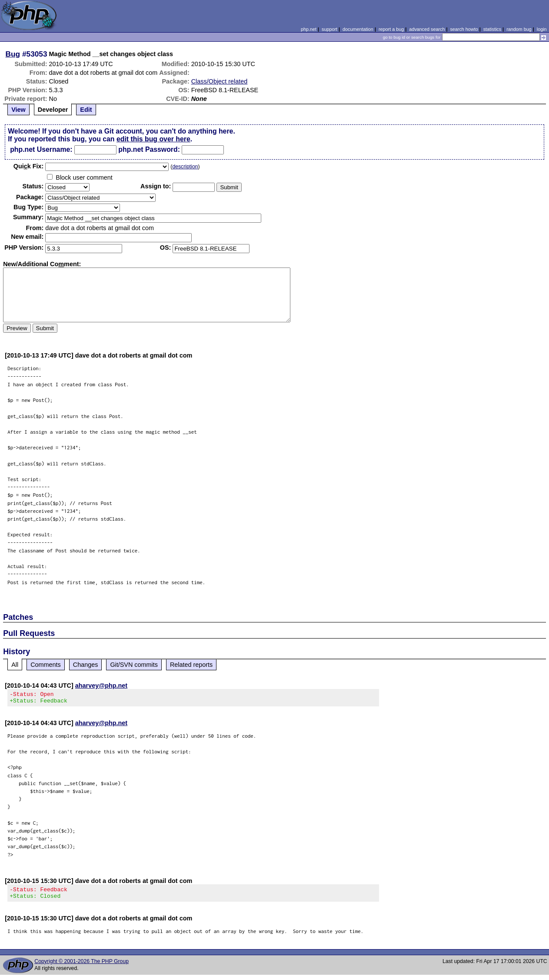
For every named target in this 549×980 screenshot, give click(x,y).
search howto (464, 29)
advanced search (427, 29)
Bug (13, 54)
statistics (492, 29)
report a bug (391, 29)
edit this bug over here (153, 139)
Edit (86, 110)
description (185, 167)
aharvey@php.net (101, 686)
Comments (46, 665)
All (15, 665)
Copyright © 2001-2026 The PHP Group (82, 967)
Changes (86, 665)
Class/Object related (220, 81)
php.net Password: (149, 149)
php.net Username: (41, 149)
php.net (309, 29)
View (18, 110)
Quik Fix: (29, 166)
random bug (519, 29)
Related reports (191, 665)
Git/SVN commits (134, 665)
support (329, 29)
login (542, 29)
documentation (358, 29)
